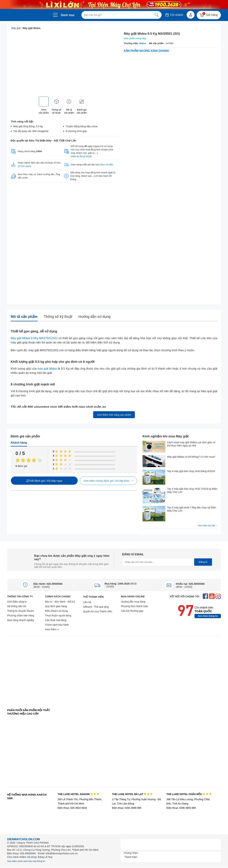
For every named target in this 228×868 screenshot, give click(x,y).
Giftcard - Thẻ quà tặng (96, 607)
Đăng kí (203, 562)
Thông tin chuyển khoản (20, 611)
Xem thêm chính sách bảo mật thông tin (26, 861)
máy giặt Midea (47, 369)
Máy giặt (16, 28)
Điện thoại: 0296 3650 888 (181, 808)
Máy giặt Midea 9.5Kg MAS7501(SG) (34, 338)
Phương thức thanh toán (134, 606)
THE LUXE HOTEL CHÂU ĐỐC (189, 794)
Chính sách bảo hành (57, 625)
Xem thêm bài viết (208, 526)
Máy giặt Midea (32, 28)
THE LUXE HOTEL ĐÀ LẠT (132, 794)
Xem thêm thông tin (208, 616)
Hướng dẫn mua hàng (133, 602)
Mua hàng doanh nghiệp (21, 620)
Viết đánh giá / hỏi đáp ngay (44, 481)
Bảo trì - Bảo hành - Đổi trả (60, 602)
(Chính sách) (24, 166)
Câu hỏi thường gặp (132, 611)
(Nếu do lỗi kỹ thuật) (81, 156)
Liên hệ (87, 602)
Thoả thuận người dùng (58, 616)
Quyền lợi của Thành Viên (98, 611)
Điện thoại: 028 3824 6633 (72, 808)
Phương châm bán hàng (21, 616)
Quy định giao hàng (56, 606)
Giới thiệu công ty (17, 602)
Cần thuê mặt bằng (56, 620)
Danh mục (68, 15)
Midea (143, 43)
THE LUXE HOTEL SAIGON (78, 794)
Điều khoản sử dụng (56, 611)
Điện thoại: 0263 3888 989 (127, 808)
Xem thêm (52, 629)
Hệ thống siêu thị (17, 606)
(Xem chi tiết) (106, 165)
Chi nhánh (174, 15)
